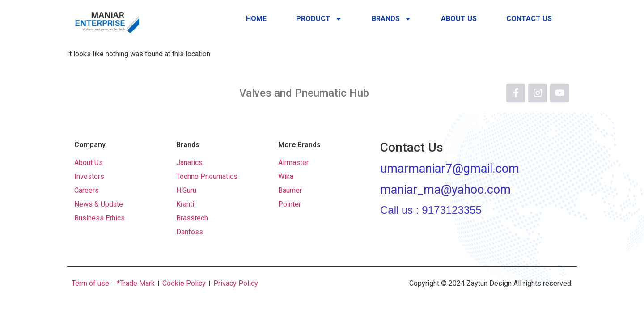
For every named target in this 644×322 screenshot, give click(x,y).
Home (256, 19)
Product (319, 19)
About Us (459, 19)
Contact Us (529, 19)
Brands (392, 19)
